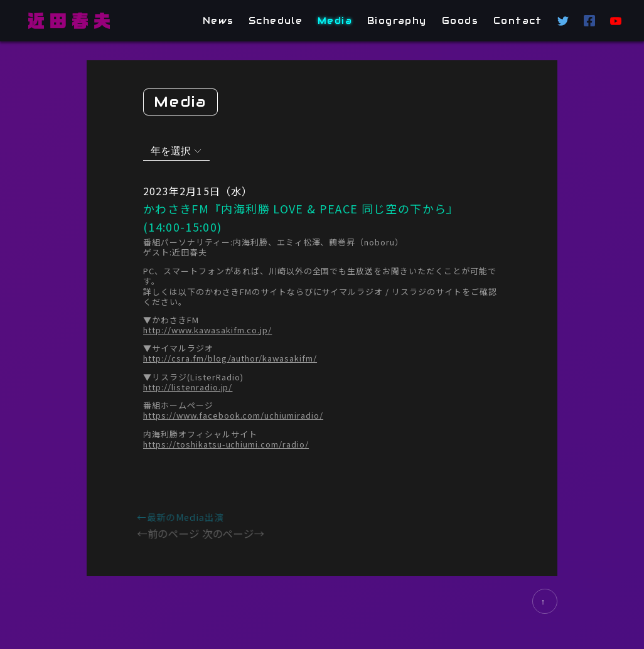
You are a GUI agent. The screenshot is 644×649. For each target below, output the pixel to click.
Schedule (276, 21)
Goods (460, 21)
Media (335, 21)
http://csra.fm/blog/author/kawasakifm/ (230, 358)
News (218, 21)
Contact (518, 21)
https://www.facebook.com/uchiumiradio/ (233, 416)
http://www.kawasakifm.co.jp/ (207, 330)
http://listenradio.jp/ (188, 387)
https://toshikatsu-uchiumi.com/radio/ (226, 444)
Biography (398, 21)
